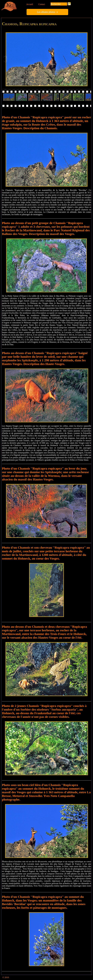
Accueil (30, 4)
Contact (42, 4)
